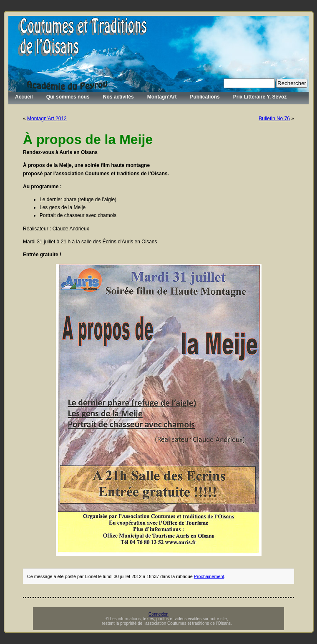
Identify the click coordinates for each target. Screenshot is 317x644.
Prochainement (209, 576)
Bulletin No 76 (274, 119)
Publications (205, 97)
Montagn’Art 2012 (47, 119)
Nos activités (118, 97)
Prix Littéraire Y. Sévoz (260, 97)
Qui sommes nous (68, 97)
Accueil (24, 97)
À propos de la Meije (88, 139)
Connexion (158, 614)
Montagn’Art (162, 97)
